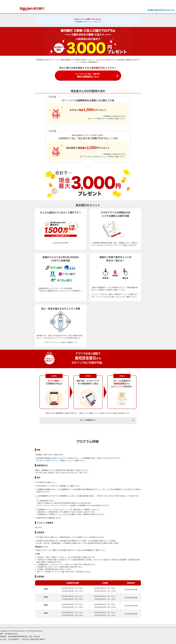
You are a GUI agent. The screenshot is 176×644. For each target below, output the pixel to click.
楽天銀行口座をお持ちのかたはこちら (161, 10)
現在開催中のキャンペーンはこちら (88, 22)
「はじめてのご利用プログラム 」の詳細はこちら (53, 460)
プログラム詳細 (107, 118)
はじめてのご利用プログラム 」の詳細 (98, 156)
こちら (121, 297)
